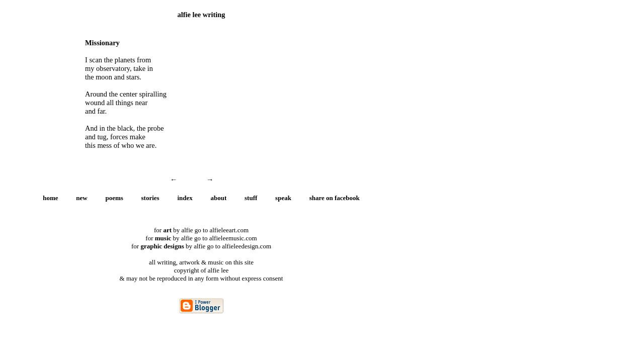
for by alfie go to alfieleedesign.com (201, 246)
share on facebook (335, 198)
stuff (251, 198)
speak (283, 198)
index (185, 198)
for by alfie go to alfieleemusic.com (201, 238)
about (219, 198)
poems (114, 198)
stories (150, 198)
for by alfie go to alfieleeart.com (201, 230)
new (82, 198)
